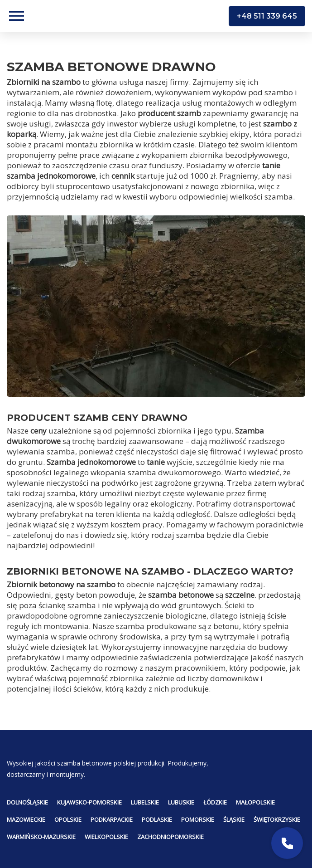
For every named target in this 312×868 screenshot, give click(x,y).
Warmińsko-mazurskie (41, 837)
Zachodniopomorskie (170, 837)
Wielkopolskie (106, 837)
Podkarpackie (112, 819)
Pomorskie (198, 819)
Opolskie (68, 819)
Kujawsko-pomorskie (89, 802)
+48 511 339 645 (267, 16)
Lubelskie (145, 802)
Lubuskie (181, 802)
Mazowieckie (26, 819)
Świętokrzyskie (277, 819)
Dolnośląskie (27, 802)
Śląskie (234, 819)
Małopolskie (255, 802)
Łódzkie (215, 802)
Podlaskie (157, 819)
